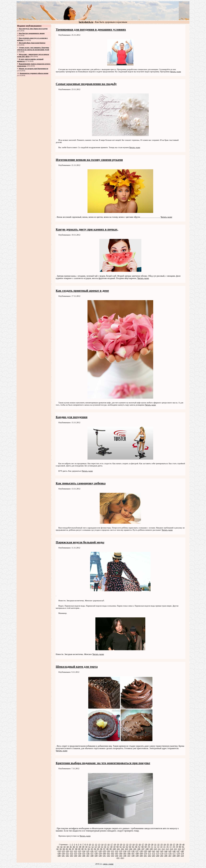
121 (71, 851)
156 (88, 853)
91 (86, 849)
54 (99, 847)
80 (180, 847)
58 (111, 847)
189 (96, 856)
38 (177, 844)
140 (149, 851)
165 (125, 853)
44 (68, 847)
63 (127, 847)
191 (104, 856)
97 (104, 849)
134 (125, 851)
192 (108, 856)
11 (93, 844)
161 (108, 853)
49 (83, 847)
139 (145, 851)
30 (152, 844)
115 (175, 849)
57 (108, 847)
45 (71, 847)
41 (58, 847)
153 (76, 853)
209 (178, 856)
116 (179, 849)
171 (149, 853)
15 (105, 844)
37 (174, 844)
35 (168, 844)
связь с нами (108, 864)
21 (124, 844)
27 (143, 844)
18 (115, 844)
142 (158, 851)
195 (121, 856)
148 (182, 851)
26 (140, 844)
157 (92, 853)
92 (89, 849)
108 (147, 849)
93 (92, 849)
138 (141, 851)
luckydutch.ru (86, 22)
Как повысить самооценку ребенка (81, 483)
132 (117, 851)
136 (133, 851)
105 (135, 849)
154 (80, 853)
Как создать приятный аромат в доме (82, 291)
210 (182, 856)
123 (80, 851)
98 (108, 849)
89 (79, 849)
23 (130, 844)
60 (118, 847)
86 (70, 849)
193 (113, 856)
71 (152, 847)
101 (118, 849)
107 (143, 849)
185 (80, 856)
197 (129, 856)
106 (139, 849)
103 (127, 849)
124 (84, 851)
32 (159, 844)
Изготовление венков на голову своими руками (89, 160)
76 (168, 847)
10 (90, 844)
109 (151, 849)
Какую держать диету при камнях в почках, (87, 229)
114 (171, 849)
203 (154, 856)
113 (167, 849)
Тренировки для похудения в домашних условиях (91, 29)
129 (104, 851)
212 (122, 858)
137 (137, 851)
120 (67, 851)
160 (104, 853)
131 (113, 851)
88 (76, 849)
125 (88, 851)
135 (129, 851)
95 (98, 849)
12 (96, 844)
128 (100, 851)
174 (162, 853)
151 (67, 853)
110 (155, 849)
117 (183, 849)
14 (102, 844)
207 (170, 856)
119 (63, 851)
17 (112, 844)
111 (159, 849)
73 (158, 847)
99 (111, 849)
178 (178, 853)
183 (72, 856)
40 (183, 844)
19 (118, 844)
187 (88, 856)
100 (114, 849)
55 (102, 847)
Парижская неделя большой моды (80, 542)
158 (96, 853)
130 (108, 851)
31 (155, 844)
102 (123, 849)
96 (101, 849)
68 (143, 847)
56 (105, 847)
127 (96, 851)
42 (61, 847)
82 (58, 849)
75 (164, 847)
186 (84, 856)
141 (154, 851)
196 (125, 856)
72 (155, 847)
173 (158, 853)
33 (162, 844)
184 (76, 856)
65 (133, 847)
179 (182, 853)
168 (137, 853)
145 (170, 851)
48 (80, 847)
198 (133, 856)
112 (163, 849)
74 (161, 847)
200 (141, 856)
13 (99, 844)
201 (145, 856)
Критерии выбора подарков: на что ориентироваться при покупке (103, 763)
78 (174, 847)
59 (114, 847)
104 (131, 849)
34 (165, 844)
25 (137, 844)
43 (65, 847)
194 (117, 856)
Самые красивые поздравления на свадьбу (86, 84)
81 (183, 847)
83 (61, 849)
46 (74, 847)
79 (177, 847)
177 (174, 853)
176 (170, 853)
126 (92, 851)
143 (162, 851)
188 (92, 856)
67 (139, 847)
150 (63, 853)
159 (100, 853)
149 (59, 853)
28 (146, 844)
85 (67, 849)
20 (121, 844)
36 (171, 844)
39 (180, 844)
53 (96, 847)
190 (100, 856)
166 (129, 853)
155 (84, 853)
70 (149, 847)
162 (113, 853)
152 (72, 853)
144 (166, 851)
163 (117, 853)
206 (166, 856)
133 (121, 851)
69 (146, 847)
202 (149, 856)
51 (90, 847)
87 (73, 849)
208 (174, 856)
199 (137, 856)
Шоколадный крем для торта (77, 667)
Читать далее (175, 72)
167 (133, 853)
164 (121, 853)
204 (158, 856)
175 (166, 853)
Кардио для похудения (72, 417)
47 (77, 847)
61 (121, 847)
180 (59, 856)
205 (162, 856)
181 (63, 856)
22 (127, 844)
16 (109, 844)
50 (86, 847)
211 (118, 858)
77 (171, 847)
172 (154, 853)
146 (174, 851)
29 (149, 844)
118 (59, 851)
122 (75, 851)
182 (67, 856)
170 (145, 853)
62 (124, 847)
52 (93, 847)
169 (141, 853)
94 (95, 849)
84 (64, 849)
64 (130, 847)
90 (83, 849)
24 (134, 844)
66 (136, 847)
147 (178, 851)
